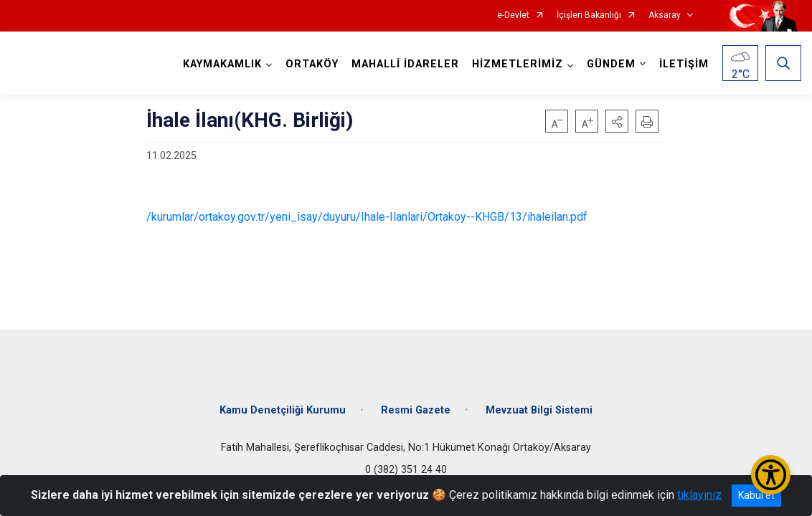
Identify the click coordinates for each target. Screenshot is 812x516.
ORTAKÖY (312, 64)
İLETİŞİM (684, 64)
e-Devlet (513, 15)
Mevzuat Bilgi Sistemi (539, 410)
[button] (617, 121)
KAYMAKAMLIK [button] (222, 64)
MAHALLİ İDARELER (405, 64)
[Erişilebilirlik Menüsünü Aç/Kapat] (771, 475)
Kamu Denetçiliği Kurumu (283, 410)
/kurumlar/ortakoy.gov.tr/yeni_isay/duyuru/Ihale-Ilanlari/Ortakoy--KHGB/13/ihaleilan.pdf (367, 217)
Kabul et (756, 495)
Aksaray (665, 15)
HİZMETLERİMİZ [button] (518, 64)
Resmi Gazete (416, 410)
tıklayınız (699, 495)
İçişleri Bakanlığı (589, 15)
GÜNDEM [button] (611, 64)
